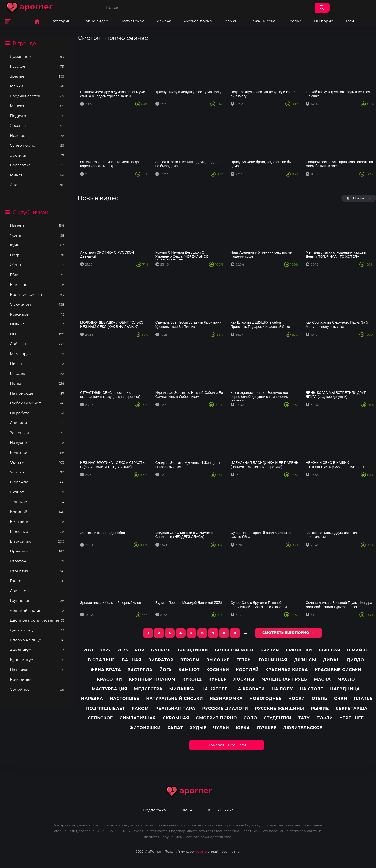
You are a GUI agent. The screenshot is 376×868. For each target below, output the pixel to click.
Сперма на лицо (37, 640)
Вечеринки (37, 680)
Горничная (273, 660)
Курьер (218, 679)
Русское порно (198, 21)
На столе (312, 689)
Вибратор (161, 660)
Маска (322, 679)
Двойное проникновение (37, 620)
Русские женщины (280, 708)
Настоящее (125, 699)
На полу (282, 689)
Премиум (37, 551)
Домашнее (37, 56)
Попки (37, 383)
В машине (37, 522)
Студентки (278, 718)
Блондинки (193, 650)
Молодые (37, 531)
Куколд (192, 679)
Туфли (325, 718)
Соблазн (37, 344)
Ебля (37, 275)
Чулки (221, 728)
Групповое (37, 601)
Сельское (100, 718)
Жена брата (106, 670)
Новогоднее (265, 699)
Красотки (109, 679)
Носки (297, 699)
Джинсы (305, 660)
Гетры (244, 660)
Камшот (189, 670)
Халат (175, 728)
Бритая (270, 650)
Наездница (345, 689)
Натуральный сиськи (174, 699)
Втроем (190, 660)
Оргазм (37, 462)
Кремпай (37, 512)
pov (140, 650)
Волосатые (37, 165)
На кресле (215, 689)
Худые (198, 728)
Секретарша (352, 708)
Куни (37, 245)
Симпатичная (138, 718)
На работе (37, 413)
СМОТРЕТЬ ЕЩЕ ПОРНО (286, 633)
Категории (60, 21)
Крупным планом (152, 679)
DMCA (187, 810)
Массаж (37, 373)
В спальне (101, 660)
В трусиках (37, 541)
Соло (250, 718)
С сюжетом (37, 304)
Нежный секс (262, 21)
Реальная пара (175, 708)
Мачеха (37, 106)
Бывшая (329, 650)
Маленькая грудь (284, 679)
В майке (358, 650)
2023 (123, 650)
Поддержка (154, 810)
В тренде (24, 43)
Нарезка (92, 699)
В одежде (37, 482)
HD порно (324, 21)
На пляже (37, 670)
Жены (37, 265)
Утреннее (352, 718)
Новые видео (95, 21)
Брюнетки (299, 650)
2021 (89, 650)
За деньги (37, 433)
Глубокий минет (37, 403)
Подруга (37, 116)
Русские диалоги (225, 708)
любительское (303, 728)
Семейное (37, 689)
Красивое (37, 314)
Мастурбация (110, 689)
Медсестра (148, 689)
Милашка (182, 689)
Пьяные (37, 324)
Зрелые (295, 21)
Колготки (37, 452)
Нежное (37, 135)
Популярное (132, 21)
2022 (105, 650)
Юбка (243, 728)
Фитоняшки (145, 728)
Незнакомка (226, 699)
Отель (319, 699)
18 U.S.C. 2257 (221, 810)
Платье (363, 699)
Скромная (176, 718)
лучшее (267, 728)
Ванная (132, 660)
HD (37, 334)
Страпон (37, 561)
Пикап (37, 364)
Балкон (161, 650)
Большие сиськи (37, 294)
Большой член (234, 650)
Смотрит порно (217, 718)
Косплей (247, 670)
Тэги (350, 21)
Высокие (218, 660)
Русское (37, 66)
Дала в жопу (37, 630)
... (246, 633)
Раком (140, 708)
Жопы (37, 235)
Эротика (37, 155)
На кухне (37, 443)
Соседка (37, 126)
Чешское (37, 502)
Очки (341, 699)
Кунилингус (37, 660)
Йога (166, 670)
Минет (37, 175)
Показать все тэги (227, 745)
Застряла (140, 670)
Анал (37, 185)
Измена (164, 21)
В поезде (37, 285)
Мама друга (37, 354)
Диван (331, 660)
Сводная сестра (37, 96)
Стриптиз (37, 571)
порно (201, 851)
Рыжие (320, 708)
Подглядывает (106, 708)
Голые (37, 581)
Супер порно (37, 145)
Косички (218, 670)
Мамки (231, 21)
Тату (304, 718)
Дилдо (355, 660)
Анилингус (37, 650)
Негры (37, 255)
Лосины (244, 679)
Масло (346, 679)
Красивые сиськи (338, 670)
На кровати (250, 689)
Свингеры (37, 591)
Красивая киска (287, 670)
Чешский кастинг (37, 610)
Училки (37, 472)
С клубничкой (30, 212)
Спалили (37, 423)
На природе (37, 393)
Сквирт (37, 492)
